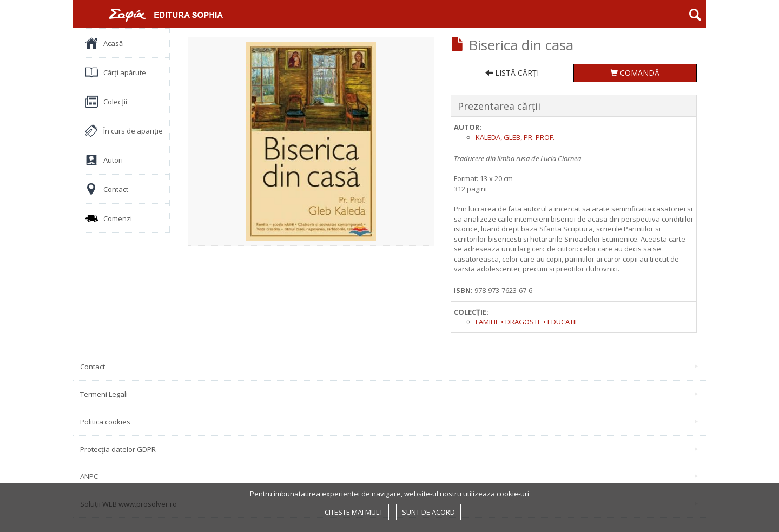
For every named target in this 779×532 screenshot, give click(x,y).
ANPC (389, 476)
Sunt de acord (428, 512)
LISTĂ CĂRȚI (512, 73)
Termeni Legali (389, 394)
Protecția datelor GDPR (389, 449)
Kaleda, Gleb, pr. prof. (515, 137)
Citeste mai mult (354, 512)
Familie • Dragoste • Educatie (527, 322)
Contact (389, 367)
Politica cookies (389, 422)
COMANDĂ (635, 73)
